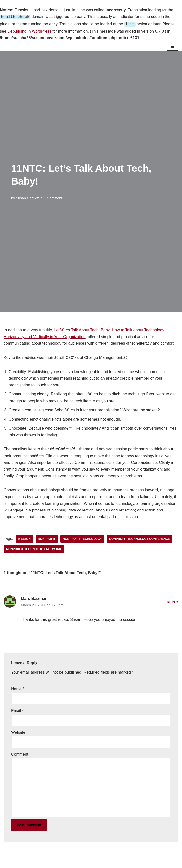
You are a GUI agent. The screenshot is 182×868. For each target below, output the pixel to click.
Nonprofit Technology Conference (140, 538)
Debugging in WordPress (29, 30)
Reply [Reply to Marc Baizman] (173, 601)
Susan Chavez (27, 197)
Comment (21, 753)
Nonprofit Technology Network (34, 548)
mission (24, 538)
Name (18, 688)
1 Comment (53, 197)
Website (18, 731)
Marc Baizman (34, 598)
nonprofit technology (82, 538)
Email (17, 710)
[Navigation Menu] (173, 45)
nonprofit (47, 538)
